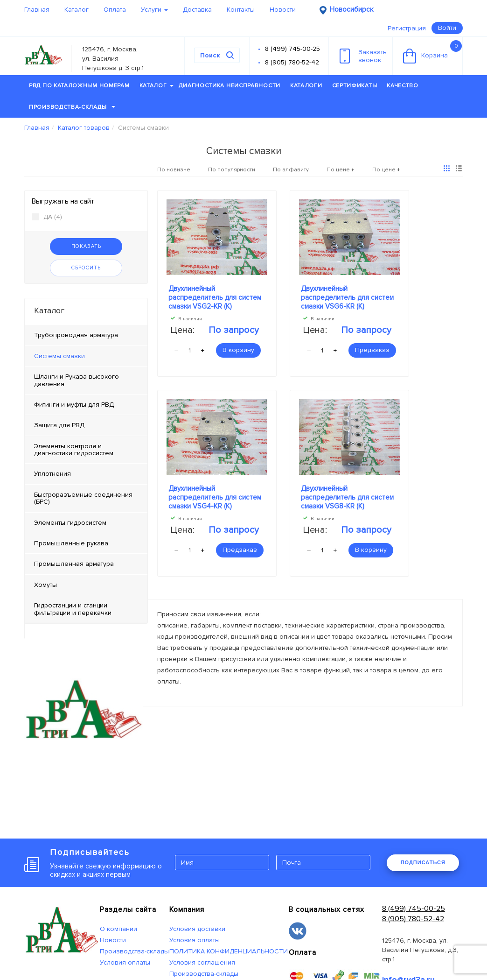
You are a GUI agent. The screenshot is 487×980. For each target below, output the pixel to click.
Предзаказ (372, 350)
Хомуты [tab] (45, 585)
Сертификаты (355, 86)
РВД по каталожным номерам (79, 86)
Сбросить (86, 268)
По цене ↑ (341, 170)
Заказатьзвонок (363, 56)
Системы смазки (59, 356)
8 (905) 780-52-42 (292, 62)
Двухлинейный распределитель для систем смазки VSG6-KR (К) (347, 297)
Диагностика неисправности (230, 86)
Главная (37, 10)
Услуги (154, 10)
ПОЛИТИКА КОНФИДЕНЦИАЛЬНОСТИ (229, 951)
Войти (447, 28)
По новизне (174, 170)
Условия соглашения (202, 962)
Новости (283, 10)
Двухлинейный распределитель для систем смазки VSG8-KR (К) (347, 497)
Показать (86, 246)
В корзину (238, 350)
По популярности (232, 170)
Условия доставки (197, 929)
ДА (47, 217)
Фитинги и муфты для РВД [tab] (74, 405)
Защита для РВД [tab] (59, 425)
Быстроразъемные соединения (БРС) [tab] (83, 498)
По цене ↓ (386, 170)
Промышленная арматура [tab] (74, 564)
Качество (403, 86)
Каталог (77, 10)
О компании (118, 929)
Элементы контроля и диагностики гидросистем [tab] (74, 450)
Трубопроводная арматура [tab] (76, 335)
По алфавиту (291, 170)
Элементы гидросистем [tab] (70, 523)
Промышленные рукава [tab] (71, 543)
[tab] (86, 356)
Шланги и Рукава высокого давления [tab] (77, 380)
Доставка (197, 10)
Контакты (241, 10)
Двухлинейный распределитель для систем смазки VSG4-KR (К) (215, 497)
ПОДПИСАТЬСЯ (423, 862)
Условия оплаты (125, 962)
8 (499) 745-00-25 (292, 49)
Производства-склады (72, 107)
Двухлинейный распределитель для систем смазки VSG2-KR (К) (215, 297)
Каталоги (306, 86)
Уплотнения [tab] (52, 474)
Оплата (115, 10)
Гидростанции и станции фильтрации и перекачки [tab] (73, 609)
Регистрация (407, 28)
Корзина (432, 52)
